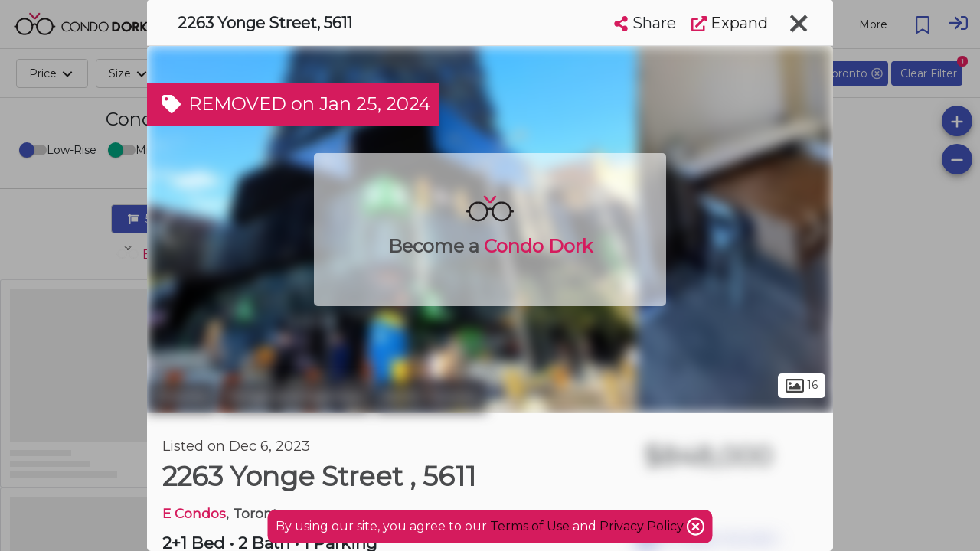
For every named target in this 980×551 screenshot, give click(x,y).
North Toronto (430, 396)
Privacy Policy (643, 526)
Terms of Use (530, 526)
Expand (730, 23)
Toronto (181, 396)
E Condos (194, 513)
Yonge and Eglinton (295, 396)
